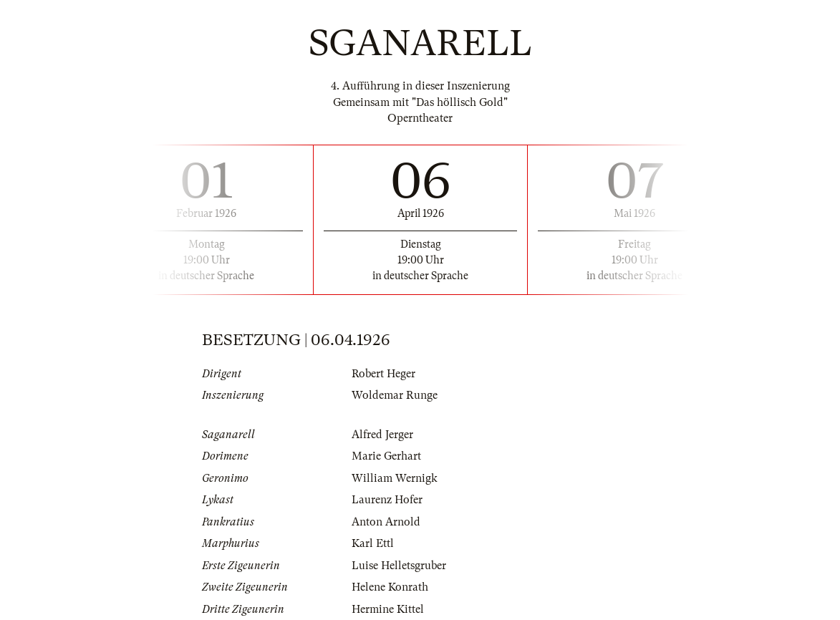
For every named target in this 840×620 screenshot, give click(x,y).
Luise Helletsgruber (399, 566)
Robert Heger (383, 374)
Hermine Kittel (388, 609)
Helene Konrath (390, 587)
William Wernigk (395, 478)
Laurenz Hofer (387, 500)
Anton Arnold (386, 522)
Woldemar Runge (395, 395)
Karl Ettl (373, 543)
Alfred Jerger (382, 435)
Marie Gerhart (386, 456)
